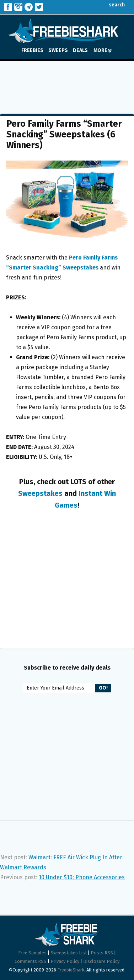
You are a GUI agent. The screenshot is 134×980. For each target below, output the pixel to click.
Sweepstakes (40, 493)
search (111, 5)
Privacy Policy (65, 961)
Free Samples (32, 953)
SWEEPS (58, 50)
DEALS (80, 50)
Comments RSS (31, 961)
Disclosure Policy (101, 961)
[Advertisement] (67, 82)
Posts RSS (102, 953)
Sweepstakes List (69, 953)
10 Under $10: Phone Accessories (82, 877)
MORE (103, 50)
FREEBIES (32, 50)
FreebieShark (71, 970)
